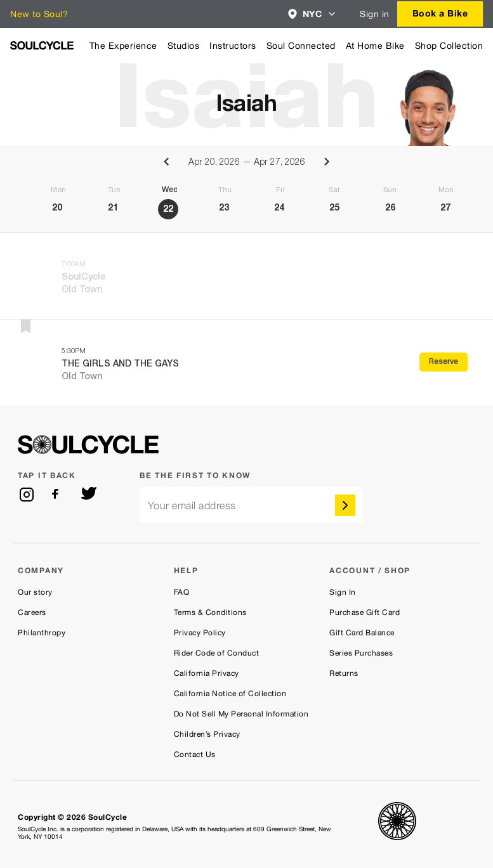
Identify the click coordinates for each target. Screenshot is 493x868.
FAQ (182, 592)
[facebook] (58, 495)
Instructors (233, 46)
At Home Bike (375, 46)
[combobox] (312, 14)
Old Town (82, 290)
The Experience (123, 46)
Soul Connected (301, 46)
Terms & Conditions (210, 612)
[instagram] (27, 495)
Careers (32, 612)
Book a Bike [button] (440, 13)
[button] (312, 14)
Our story (35, 592)
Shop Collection (449, 46)
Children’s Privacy (207, 734)
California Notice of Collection (230, 694)
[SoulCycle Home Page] (42, 45)
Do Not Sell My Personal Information (241, 714)
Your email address (192, 506)
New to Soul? (39, 14)
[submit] (345, 505)
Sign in (375, 14)
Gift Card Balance (362, 633)
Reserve (444, 362)
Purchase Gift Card (365, 612)
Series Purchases (361, 653)
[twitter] (89, 495)
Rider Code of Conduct (217, 653)
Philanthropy (42, 633)
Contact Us (195, 755)
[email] (251, 504)
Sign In (343, 592)
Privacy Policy (200, 633)
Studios (184, 46)
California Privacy (207, 673)
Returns (344, 673)
